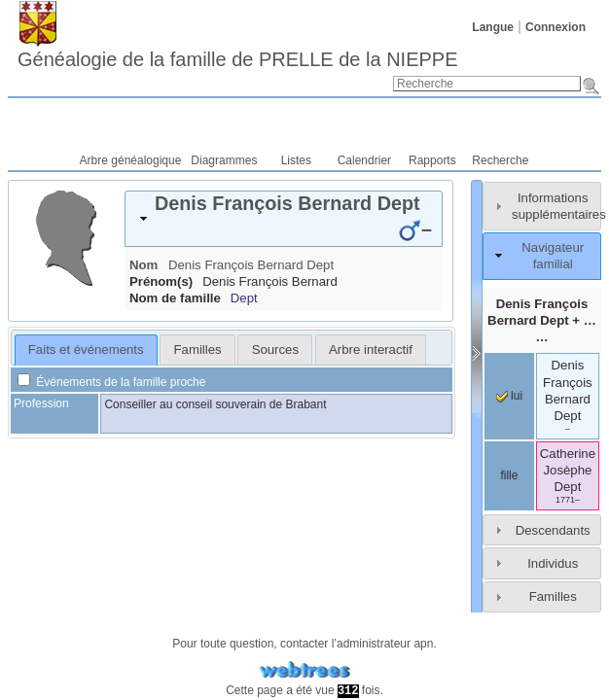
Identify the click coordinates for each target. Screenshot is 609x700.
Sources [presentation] (275, 350)
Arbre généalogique (131, 160)
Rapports (432, 160)
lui (509, 396)
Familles (553, 596)
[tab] (284, 219)
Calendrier (364, 160)
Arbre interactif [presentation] (371, 350)
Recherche (500, 160)
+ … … (542, 320)
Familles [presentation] (198, 350)
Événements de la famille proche (111, 382)
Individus (553, 563)
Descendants (553, 530)
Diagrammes (224, 160)
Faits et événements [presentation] (86, 350)
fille (509, 475)
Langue (493, 27)
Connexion (555, 27)
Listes (296, 160)
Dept (244, 298)
